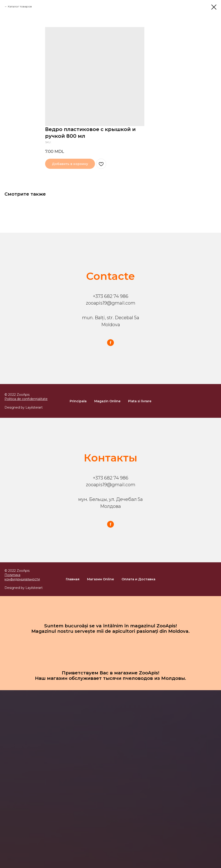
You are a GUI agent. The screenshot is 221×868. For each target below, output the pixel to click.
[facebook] (110, 343)
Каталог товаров (20, 6)
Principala (78, 401)
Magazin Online (107, 401)
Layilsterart (34, 407)
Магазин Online (100, 579)
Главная (73, 579)
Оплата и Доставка (138, 579)
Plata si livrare (140, 401)
